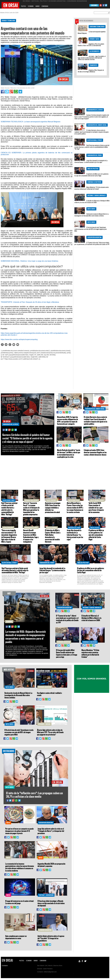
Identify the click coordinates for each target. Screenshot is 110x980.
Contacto (5, 966)
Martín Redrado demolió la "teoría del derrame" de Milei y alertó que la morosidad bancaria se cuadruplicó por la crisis (69, 453)
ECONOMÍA (31, 6)
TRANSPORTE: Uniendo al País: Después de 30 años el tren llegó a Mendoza (30, 302)
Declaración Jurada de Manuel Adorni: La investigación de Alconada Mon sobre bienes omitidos (91, 215)
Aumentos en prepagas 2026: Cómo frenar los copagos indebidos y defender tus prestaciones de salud (53, 508)
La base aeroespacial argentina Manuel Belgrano (92, 32)
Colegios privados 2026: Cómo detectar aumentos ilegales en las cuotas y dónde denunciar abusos (95, 452)
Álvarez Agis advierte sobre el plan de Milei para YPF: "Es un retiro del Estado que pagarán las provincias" (50, 732)
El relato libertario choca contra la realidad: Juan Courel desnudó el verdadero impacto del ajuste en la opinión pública (91, 132)
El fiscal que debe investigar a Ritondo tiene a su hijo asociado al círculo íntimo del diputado (51, 903)
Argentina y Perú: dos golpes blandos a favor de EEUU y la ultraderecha (91, 45)
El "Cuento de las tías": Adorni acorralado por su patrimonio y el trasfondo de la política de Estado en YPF (92, 243)
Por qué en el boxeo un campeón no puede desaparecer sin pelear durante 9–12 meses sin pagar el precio (19, 831)
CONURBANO (45, 6)
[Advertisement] (36, 375)
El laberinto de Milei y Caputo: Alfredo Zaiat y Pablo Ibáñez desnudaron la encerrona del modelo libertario (53, 536)
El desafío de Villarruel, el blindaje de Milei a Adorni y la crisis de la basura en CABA (92, 202)
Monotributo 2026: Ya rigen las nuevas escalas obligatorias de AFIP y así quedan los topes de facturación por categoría (68, 420)
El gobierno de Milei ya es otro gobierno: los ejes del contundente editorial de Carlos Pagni (92, 175)
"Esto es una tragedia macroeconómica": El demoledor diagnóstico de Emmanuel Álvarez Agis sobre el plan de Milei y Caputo (9, 536)
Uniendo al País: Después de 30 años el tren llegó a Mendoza (91, 71)
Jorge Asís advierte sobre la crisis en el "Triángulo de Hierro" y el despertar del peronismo (51, 831)
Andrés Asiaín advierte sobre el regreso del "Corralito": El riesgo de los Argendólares (51, 938)
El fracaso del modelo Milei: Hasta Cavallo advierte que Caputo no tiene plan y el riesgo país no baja (67, 654)
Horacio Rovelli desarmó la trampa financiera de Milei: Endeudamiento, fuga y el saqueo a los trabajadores (31, 536)
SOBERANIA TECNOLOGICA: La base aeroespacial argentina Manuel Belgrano (31, 122)
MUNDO (38, 6)
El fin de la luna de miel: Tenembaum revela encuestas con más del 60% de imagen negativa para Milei (91, 229)
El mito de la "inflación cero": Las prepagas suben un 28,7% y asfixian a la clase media (35, 795)
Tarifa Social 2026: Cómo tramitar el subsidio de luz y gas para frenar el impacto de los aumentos (96, 508)
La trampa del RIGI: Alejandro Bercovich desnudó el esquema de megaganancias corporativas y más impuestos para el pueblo (26, 637)
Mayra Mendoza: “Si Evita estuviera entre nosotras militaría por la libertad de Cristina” (92, 188)
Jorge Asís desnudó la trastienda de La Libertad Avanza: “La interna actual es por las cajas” (91, 161)
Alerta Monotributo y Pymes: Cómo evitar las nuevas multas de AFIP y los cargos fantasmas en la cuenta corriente (75, 508)
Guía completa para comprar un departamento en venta (16, 937)
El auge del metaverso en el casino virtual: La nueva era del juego (20, 902)
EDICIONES (94, 5)
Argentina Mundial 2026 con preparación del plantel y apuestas (51, 865)
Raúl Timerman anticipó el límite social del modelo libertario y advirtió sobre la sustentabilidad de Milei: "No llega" (92, 147)
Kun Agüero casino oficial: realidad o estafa (49, 694)
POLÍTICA (23, 6)
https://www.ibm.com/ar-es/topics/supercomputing (19, 339)
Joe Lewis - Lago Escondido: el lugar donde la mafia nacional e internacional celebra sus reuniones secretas (92, 58)
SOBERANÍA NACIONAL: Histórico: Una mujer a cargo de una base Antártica (30, 261)
